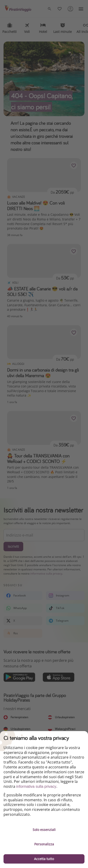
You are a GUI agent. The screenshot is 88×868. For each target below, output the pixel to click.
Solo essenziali (44, 830)
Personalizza (44, 844)
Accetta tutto (44, 859)
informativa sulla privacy (36, 786)
